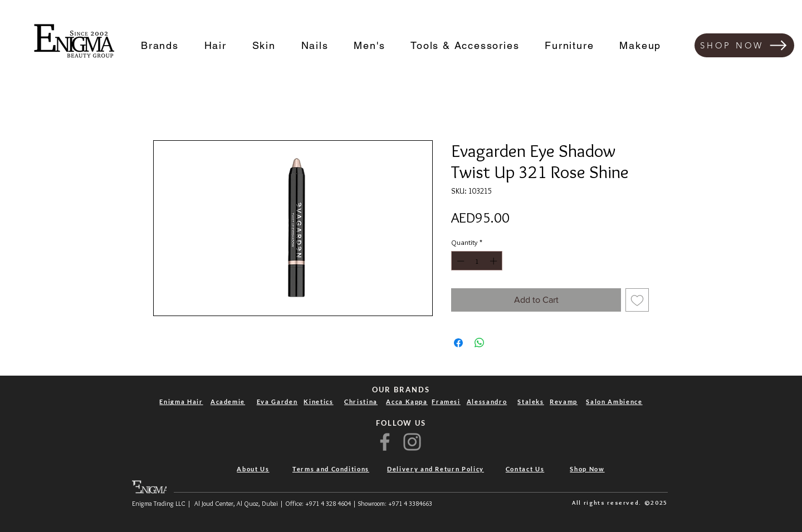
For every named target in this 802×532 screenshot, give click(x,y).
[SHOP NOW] (744, 45)
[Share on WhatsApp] (480, 343)
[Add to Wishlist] (637, 300)
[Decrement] (459, 261)
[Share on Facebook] (458, 343)
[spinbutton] (477, 261)
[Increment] (495, 261)
